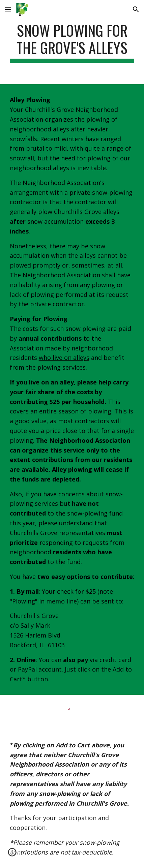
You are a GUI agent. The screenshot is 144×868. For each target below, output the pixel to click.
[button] (8, 9)
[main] (72, 42)
